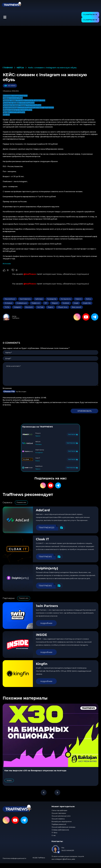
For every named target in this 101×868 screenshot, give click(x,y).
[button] (5, 17)
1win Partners (47, 606)
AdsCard (43, 510)
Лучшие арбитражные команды (63, 827)
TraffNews (16, 318)
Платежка (38, 444)
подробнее (46, 623)
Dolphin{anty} (47, 568)
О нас (54, 835)
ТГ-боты (54, 833)
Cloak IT (42, 539)
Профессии (36, 303)
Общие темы (63, 307)
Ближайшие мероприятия (62, 822)
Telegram (55, 303)
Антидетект (39, 453)
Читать (9, 780)
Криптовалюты (25, 299)
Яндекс (50, 307)
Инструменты (66, 299)
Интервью (8, 303)
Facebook (66, 303)
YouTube (40, 307)
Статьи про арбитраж (59, 810)
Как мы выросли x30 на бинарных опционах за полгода (35, 770)
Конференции (22, 303)
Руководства (52, 299)
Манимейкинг (10, 299)
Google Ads (87, 303)
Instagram (17, 307)
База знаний (77, 307)
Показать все (21, 502)
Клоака (38, 461)
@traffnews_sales (69, 859)
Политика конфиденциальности (14, 858)
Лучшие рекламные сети (61, 816)
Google (76, 303)
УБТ (46, 303)
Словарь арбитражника (60, 830)
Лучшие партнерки (59, 813)
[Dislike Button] (13, 270)
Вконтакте (29, 307)
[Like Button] (4, 270)
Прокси (38, 436)
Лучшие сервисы (58, 819)
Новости (78, 299)
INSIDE (41, 635)
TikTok (7, 307)
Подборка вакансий (59, 824)
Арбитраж (39, 299)
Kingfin (42, 664)
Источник (7, 264)
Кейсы (89, 299)
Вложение (7, 388)
